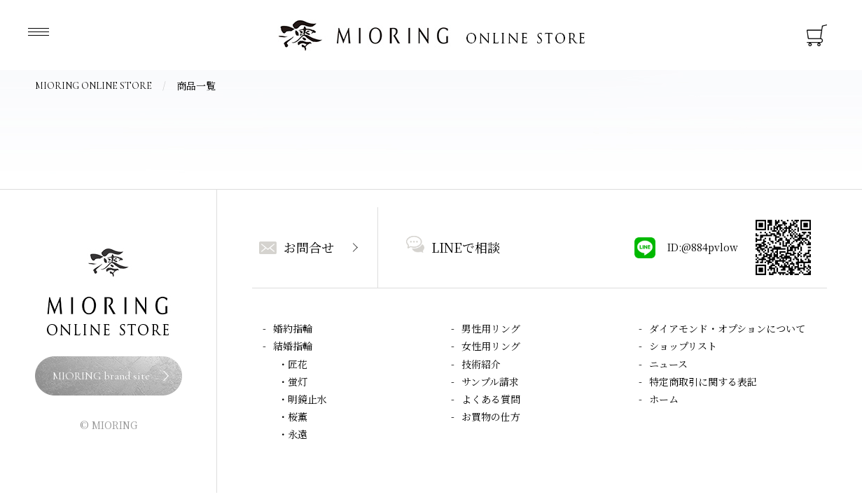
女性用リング (491, 346)
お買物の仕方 (491, 416)
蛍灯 (298, 381)
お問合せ (297, 247)
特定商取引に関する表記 (703, 381)
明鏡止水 (307, 399)
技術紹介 (481, 364)
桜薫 (298, 416)
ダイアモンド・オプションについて (727, 328)
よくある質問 (491, 399)
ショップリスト (683, 346)
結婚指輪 (293, 346)
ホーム (664, 399)
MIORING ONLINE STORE (93, 86)
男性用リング (491, 328)
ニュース (668, 364)
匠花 (298, 364)
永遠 (298, 434)
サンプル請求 (490, 381)
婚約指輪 (293, 328)
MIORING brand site (101, 376)
